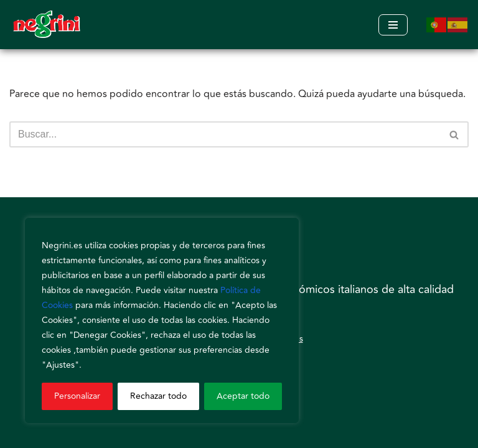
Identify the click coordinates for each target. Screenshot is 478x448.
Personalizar (77, 396)
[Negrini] (47, 25)
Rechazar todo (158, 396)
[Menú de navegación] (393, 25)
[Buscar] (225, 134)
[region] (162, 320)
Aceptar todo (243, 396)
